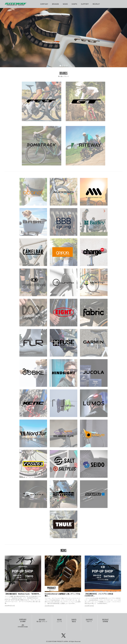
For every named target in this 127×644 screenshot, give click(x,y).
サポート (89, 620)
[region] (63, 38)
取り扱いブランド (42, 620)
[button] (60, 66)
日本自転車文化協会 (23, 626)
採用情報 (105, 620)
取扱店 (74, 620)
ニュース (59, 620)
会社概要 (23, 620)
